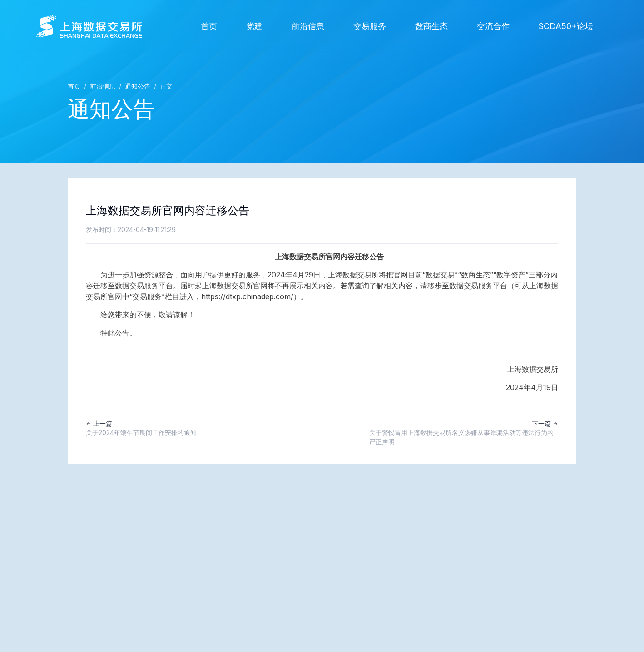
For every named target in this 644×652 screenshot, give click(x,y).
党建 (254, 26)
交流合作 (493, 26)
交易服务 (370, 26)
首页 (209, 26)
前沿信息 (308, 26)
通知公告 (138, 86)
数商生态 (431, 26)
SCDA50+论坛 (566, 26)
